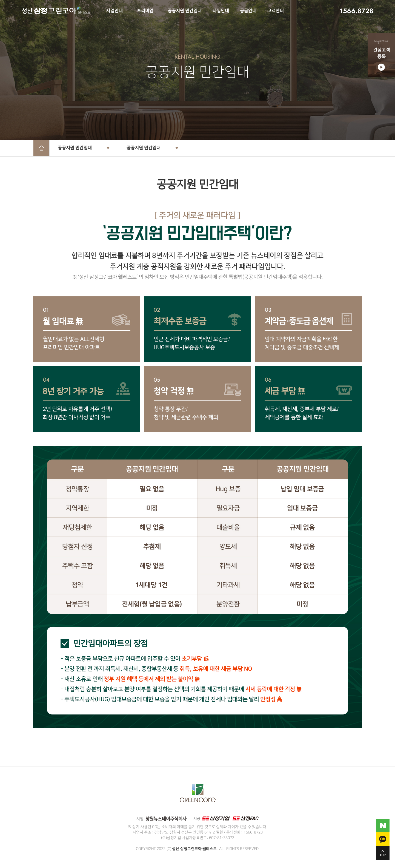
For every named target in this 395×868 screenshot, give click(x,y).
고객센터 (276, 11)
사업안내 (115, 11)
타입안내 (221, 11)
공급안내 (248, 11)
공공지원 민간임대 (185, 11)
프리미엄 (145, 11)
